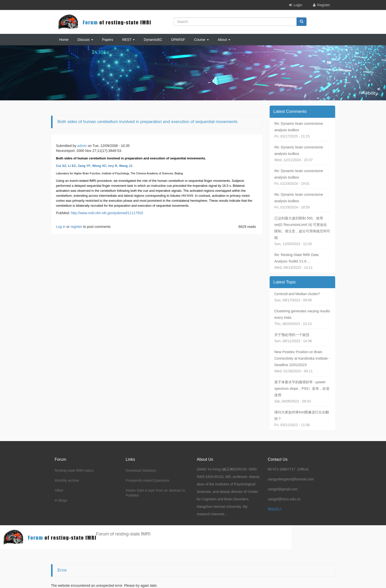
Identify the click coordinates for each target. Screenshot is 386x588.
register (76, 227)
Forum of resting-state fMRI (123, 534)
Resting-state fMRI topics (74, 470)
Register (323, 5)
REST (128, 40)
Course (201, 40)
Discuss (85, 40)
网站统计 (275, 509)
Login (298, 5)
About (224, 40)
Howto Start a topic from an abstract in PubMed (155, 493)
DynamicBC (153, 40)
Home (64, 40)
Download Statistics (141, 470)
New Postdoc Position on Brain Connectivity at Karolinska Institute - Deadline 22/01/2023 (302, 358)
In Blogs (61, 500)
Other (59, 490)
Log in (61, 227)
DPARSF (178, 40)
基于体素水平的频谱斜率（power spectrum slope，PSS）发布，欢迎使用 (302, 389)
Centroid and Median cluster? (297, 294)
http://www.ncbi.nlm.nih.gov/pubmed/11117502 (107, 213)
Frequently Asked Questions (148, 480)
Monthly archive (67, 480)
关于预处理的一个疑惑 (292, 335)
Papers (108, 40)
